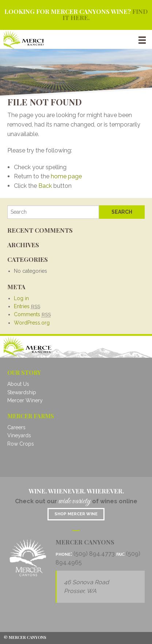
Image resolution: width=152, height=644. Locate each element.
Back (45, 186)
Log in (21, 298)
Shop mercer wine (76, 514)
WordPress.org (32, 323)
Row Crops (21, 444)
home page (66, 176)
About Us (18, 384)
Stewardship (22, 392)
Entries (27, 306)
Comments (32, 314)
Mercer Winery (25, 400)
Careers (16, 427)
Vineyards (19, 435)
